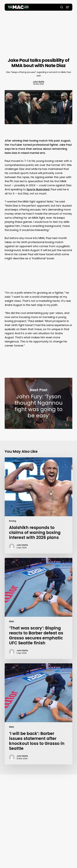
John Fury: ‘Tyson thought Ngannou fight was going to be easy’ (39, 403)
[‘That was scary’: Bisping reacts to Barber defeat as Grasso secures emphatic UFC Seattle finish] (39, 608)
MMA (12, 621)
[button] (68, 7)
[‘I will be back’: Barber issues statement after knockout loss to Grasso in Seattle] (39, 714)
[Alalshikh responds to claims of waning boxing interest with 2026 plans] (39, 505)
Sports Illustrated (38, 189)
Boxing (13, 521)
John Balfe (38, 82)
